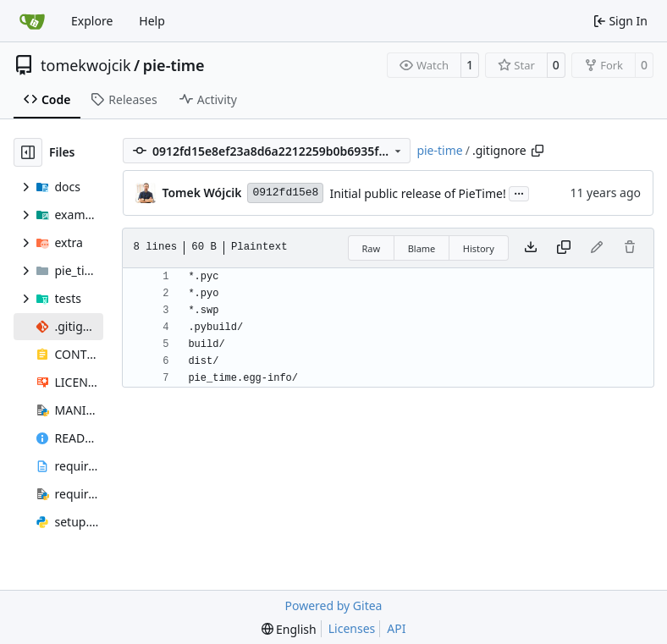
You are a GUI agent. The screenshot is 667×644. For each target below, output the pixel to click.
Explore (92, 21)
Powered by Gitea (334, 605)
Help (152, 21)
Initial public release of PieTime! (417, 193)
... (519, 192)
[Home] (32, 21)
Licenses (352, 628)
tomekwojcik (86, 65)
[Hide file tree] (28, 152)
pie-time (174, 65)
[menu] (289, 629)
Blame (422, 248)
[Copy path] (537, 151)
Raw (372, 248)
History (479, 248)
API (396, 628)
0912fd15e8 (285, 193)
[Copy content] (564, 248)
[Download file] (531, 248)
